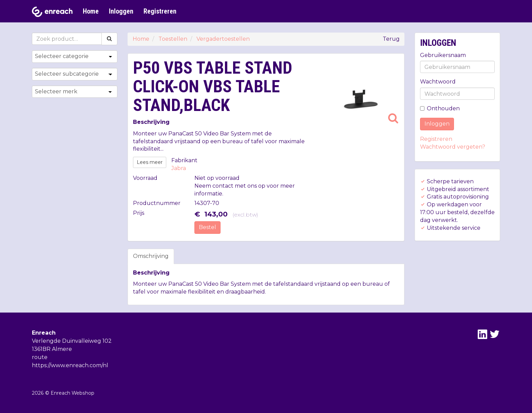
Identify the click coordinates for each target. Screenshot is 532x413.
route (40, 357)
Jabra (179, 168)
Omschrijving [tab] (151, 256)
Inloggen (121, 11)
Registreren (160, 11)
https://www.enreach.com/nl (70, 365)
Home (91, 11)
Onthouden (440, 108)
